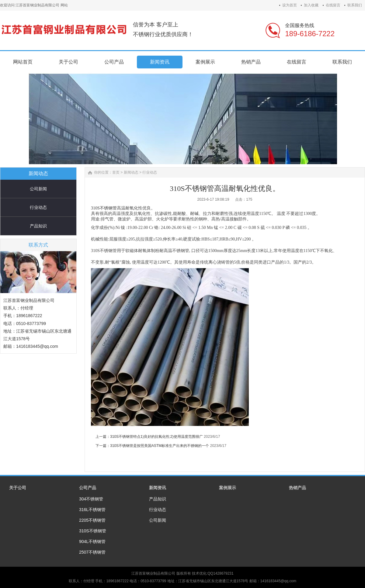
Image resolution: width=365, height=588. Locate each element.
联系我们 (355, 5)
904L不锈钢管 (92, 541)
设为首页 (290, 5)
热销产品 (297, 488)
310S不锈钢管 (104, 208)
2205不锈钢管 (92, 520)
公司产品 (88, 488)
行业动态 (38, 207)
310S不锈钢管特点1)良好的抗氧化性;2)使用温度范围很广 (156, 437)
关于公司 (18, 488)
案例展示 (228, 488)
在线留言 (333, 5)
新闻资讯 (158, 488)
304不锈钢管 (91, 499)
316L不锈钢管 (92, 510)
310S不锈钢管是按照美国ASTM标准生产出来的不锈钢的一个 (160, 446)
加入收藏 (311, 5)
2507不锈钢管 (92, 552)
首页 (116, 172)
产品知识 (38, 226)
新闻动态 (131, 172)
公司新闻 (38, 189)
